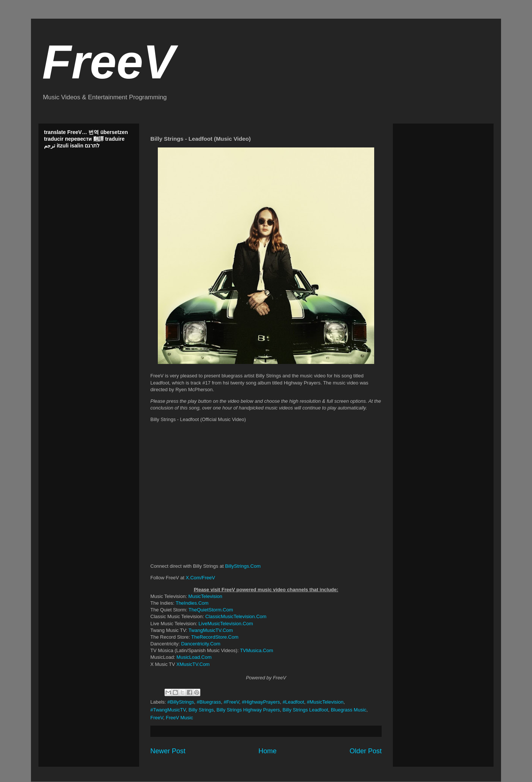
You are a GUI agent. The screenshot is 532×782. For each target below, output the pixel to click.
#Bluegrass (209, 702)
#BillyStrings (181, 702)
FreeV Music (179, 718)
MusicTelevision (205, 596)
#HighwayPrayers (261, 702)
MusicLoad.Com (194, 657)
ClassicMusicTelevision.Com (236, 616)
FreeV (109, 62)
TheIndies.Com (192, 603)
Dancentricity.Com (201, 644)
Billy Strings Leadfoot (305, 710)
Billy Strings (201, 710)
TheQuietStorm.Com (211, 610)
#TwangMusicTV (168, 710)
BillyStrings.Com (243, 566)
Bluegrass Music (349, 710)
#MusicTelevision (325, 702)
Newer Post (168, 751)
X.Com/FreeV (201, 578)
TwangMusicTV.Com (211, 630)
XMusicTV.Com (193, 664)
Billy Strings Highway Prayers (248, 710)
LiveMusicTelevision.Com (226, 624)
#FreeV (231, 702)
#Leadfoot (293, 702)
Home (268, 751)
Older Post (366, 751)
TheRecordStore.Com (215, 637)
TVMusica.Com (256, 650)
